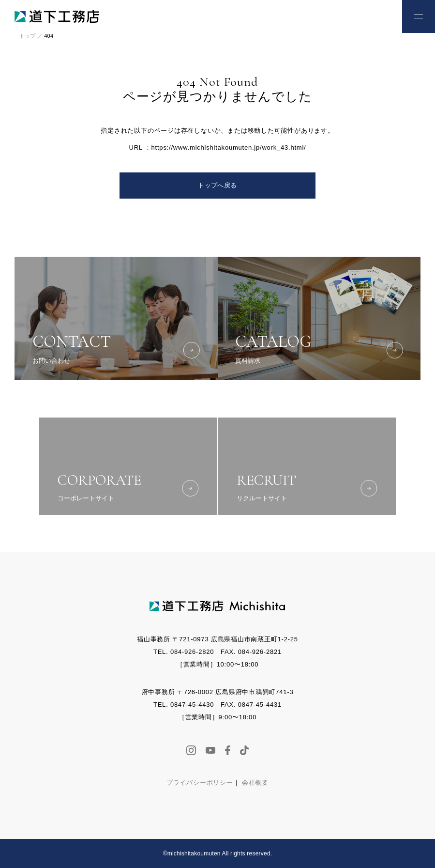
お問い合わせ (375, 15)
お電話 (343, 15)
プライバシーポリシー (200, 783)
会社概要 (255, 783)
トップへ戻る (217, 185)
